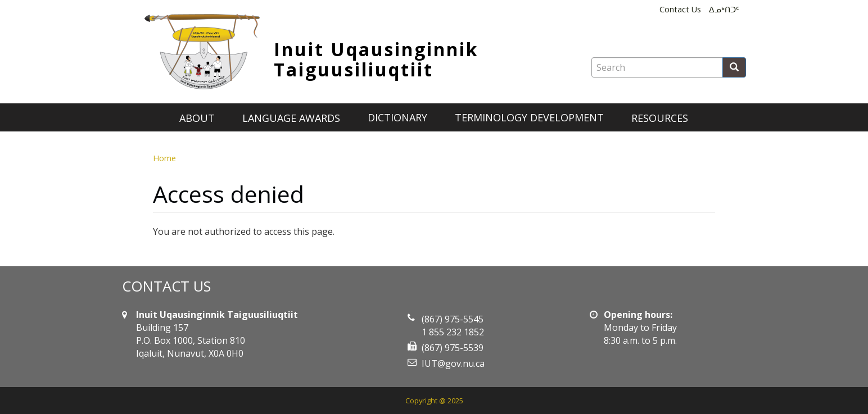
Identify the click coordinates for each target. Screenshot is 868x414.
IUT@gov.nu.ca (453, 363)
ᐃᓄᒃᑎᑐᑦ (724, 9)
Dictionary (397, 117)
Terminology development (529, 117)
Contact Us (680, 9)
